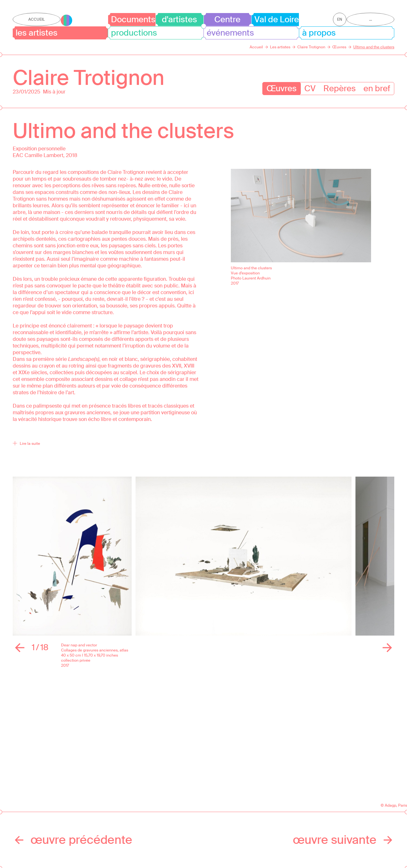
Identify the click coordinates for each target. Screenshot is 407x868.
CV (310, 88)
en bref (377, 88)
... (371, 19)
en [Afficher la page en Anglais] (340, 19)
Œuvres (282, 88)
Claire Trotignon (89, 78)
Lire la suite (26, 444)
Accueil (37, 19)
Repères (340, 88)
